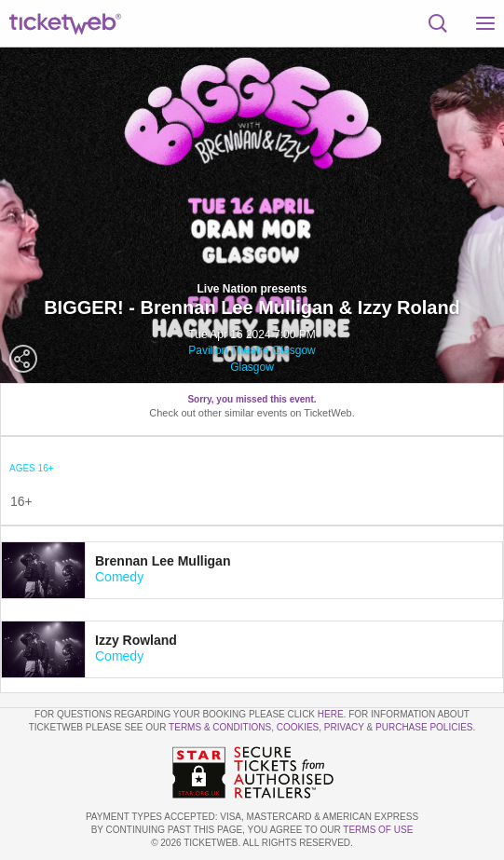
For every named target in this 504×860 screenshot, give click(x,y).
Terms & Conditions (220, 727)
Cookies (298, 727)
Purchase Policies (424, 727)
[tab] (252, 570)
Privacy (344, 727)
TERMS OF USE (378, 830)
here (331, 714)
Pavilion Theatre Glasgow (252, 350)
